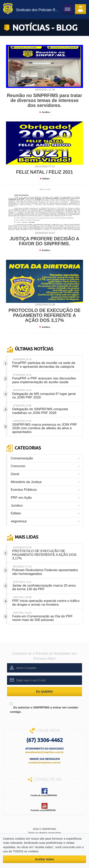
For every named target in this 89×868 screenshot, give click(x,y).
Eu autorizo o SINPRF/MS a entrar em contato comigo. (44, 706)
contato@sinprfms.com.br (44, 763)
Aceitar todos (44, 859)
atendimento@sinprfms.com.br (44, 752)
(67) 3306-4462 (45, 740)
